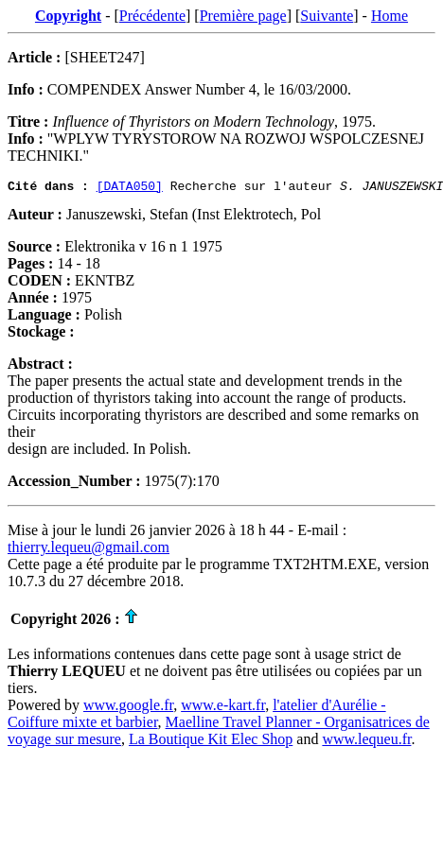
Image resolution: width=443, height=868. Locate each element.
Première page (243, 16)
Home (390, 16)
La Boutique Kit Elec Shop (211, 742)
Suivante (327, 16)
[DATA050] (130, 188)
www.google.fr (128, 708)
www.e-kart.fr (223, 708)
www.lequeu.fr (366, 742)
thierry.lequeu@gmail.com (89, 550)
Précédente (152, 16)
